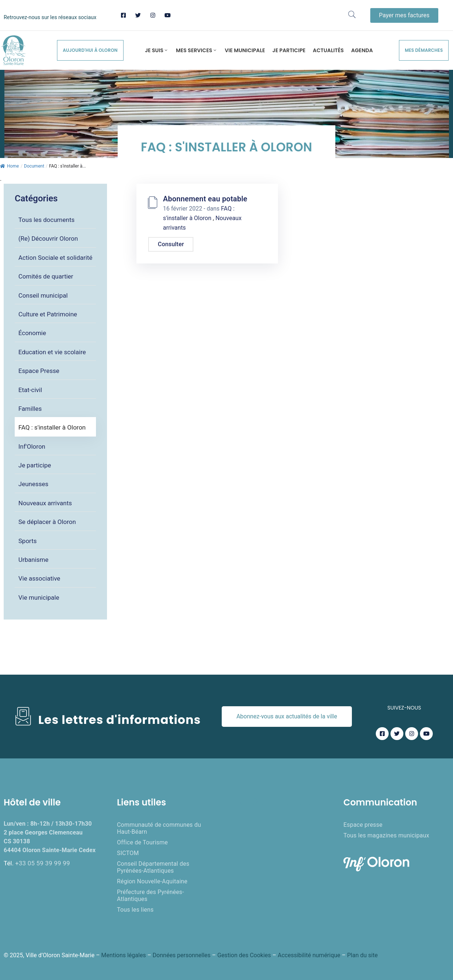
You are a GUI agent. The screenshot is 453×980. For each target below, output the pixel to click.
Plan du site (362, 955)
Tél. (37, 863)
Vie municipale (245, 50)
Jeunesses (33, 484)
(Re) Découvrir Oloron (48, 238)
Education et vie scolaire (52, 352)
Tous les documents (47, 220)
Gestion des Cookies (244, 955)
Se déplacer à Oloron (47, 522)
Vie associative (39, 578)
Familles (30, 409)
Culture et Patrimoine (48, 314)
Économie (32, 333)
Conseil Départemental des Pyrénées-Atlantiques (153, 867)
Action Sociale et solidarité (55, 258)
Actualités (328, 50)
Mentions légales (123, 955)
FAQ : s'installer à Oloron (52, 427)
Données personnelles (181, 955)
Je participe (289, 50)
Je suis (157, 50)
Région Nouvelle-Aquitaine (152, 881)
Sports (28, 541)
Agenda (362, 50)
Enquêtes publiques (274, 802)
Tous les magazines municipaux (386, 835)
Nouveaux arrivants (45, 503)
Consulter (171, 244)
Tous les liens (135, 910)
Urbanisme (33, 560)
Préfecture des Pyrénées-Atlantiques (150, 895)
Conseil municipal (43, 295)
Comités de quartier (46, 276)
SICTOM (128, 853)
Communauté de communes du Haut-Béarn (159, 828)
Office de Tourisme (142, 842)
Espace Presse (39, 371)
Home (9, 166)
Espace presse (363, 825)
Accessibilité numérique (309, 955)
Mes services (197, 50)
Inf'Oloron (32, 446)
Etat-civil (30, 390)
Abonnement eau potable (205, 199)
